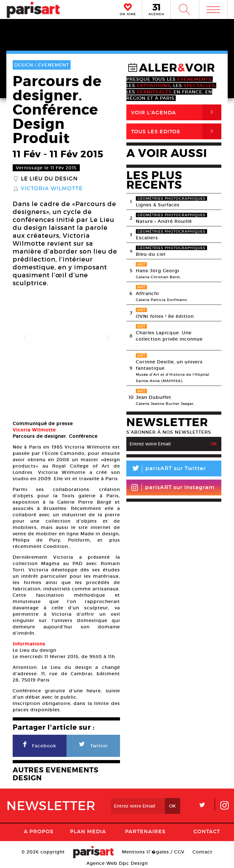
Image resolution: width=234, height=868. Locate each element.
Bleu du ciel (151, 254)
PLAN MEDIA (88, 830)
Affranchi (147, 293)
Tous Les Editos (176, 131)
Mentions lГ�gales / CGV (153, 850)
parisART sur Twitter (166, 469)
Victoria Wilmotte (52, 189)
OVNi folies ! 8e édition (165, 316)
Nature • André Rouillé (164, 221)
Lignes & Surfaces (158, 205)
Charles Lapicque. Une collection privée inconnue (169, 336)
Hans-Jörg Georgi (158, 271)
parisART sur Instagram (173, 487)
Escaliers (147, 238)
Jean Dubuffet (154, 397)
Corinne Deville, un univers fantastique (169, 365)
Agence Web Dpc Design (117, 862)
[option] (66, 338)
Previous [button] (25, 338)
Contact (207, 830)
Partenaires (145, 830)
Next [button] (107, 338)
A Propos (39, 830)
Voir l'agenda (176, 112)
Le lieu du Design (49, 179)
